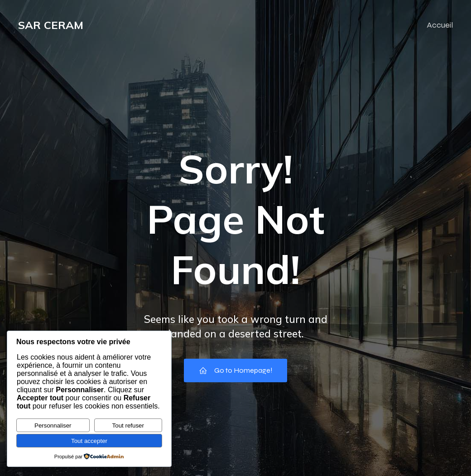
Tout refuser (128, 426)
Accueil (440, 25)
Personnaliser (53, 426)
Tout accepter (89, 441)
